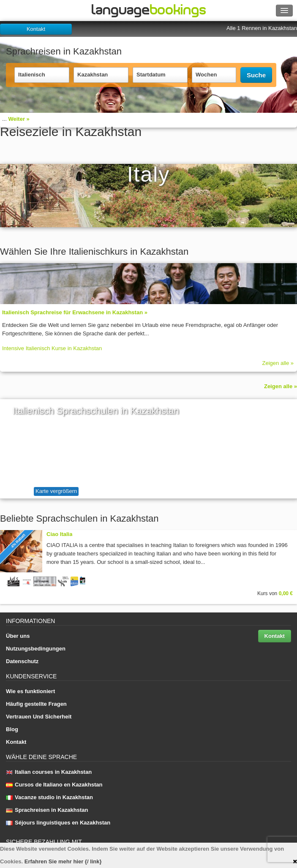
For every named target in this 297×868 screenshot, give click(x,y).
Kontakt (36, 29)
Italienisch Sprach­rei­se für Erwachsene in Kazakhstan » (75, 312)
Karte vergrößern (56, 491)
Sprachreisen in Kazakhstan (47, 810)
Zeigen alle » (278, 363)
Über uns (18, 636)
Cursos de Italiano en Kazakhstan (54, 785)
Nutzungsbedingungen (36, 649)
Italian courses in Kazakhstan (49, 772)
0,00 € (286, 593)
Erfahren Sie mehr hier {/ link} (63, 861)
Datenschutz (22, 661)
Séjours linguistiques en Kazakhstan (58, 823)
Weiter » (19, 119)
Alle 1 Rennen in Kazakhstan (262, 28)
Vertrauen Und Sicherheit (39, 717)
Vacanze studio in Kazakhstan (49, 797)
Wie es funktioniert (30, 691)
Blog (12, 729)
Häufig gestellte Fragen (36, 704)
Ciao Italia (59, 534)
